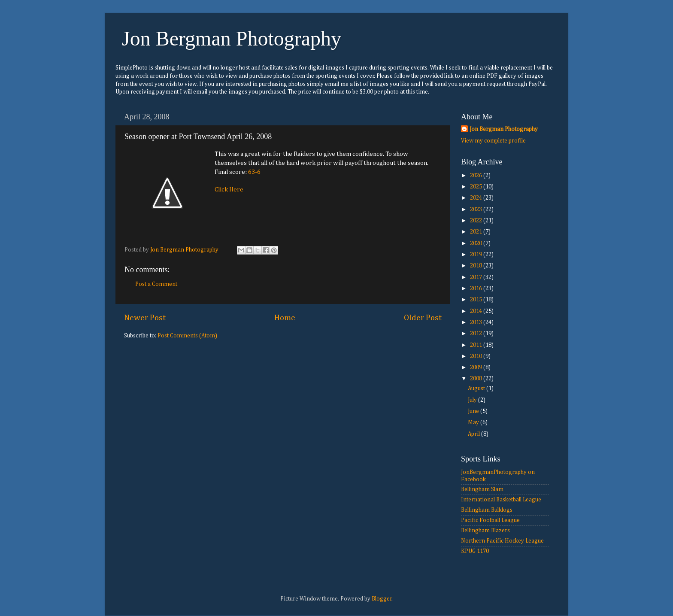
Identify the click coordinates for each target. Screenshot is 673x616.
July (473, 400)
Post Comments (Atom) (187, 336)
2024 (477, 198)
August (477, 388)
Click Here (229, 190)
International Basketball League (501, 500)
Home (285, 318)
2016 (477, 288)
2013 (477, 322)
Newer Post (145, 318)
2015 (477, 300)
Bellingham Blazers (485, 531)
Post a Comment (156, 284)
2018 (477, 266)
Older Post (423, 318)
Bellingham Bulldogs (487, 510)
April (474, 434)
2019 (477, 255)
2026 (477, 176)
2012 (477, 334)
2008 (477, 379)
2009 (477, 367)
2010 (477, 356)
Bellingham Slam (482, 489)
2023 (477, 209)
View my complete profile (493, 141)
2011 (477, 345)
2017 (477, 277)
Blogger (382, 599)
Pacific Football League (490, 520)
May (474, 422)
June (474, 411)
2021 (477, 232)
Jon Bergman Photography (232, 38)
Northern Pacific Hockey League (502, 541)
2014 (477, 311)
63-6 (254, 172)
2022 (477, 221)
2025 (477, 187)
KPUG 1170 (475, 551)
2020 (477, 243)
